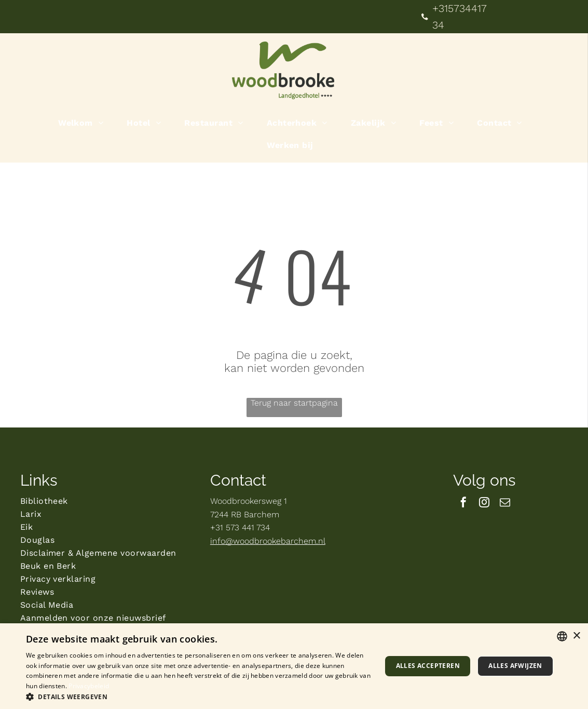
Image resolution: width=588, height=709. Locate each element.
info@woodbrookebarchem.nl (268, 541)
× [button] (576, 636)
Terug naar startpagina (294, 403)
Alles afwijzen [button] (515, 666)
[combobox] (562, 636)
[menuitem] (85, 123)
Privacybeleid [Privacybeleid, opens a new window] (89, 686)
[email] (505, 504)
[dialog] (294, 666)
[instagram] (484, 504)
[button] (199, 696)
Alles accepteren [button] (428, 666)
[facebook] (463, 504)
